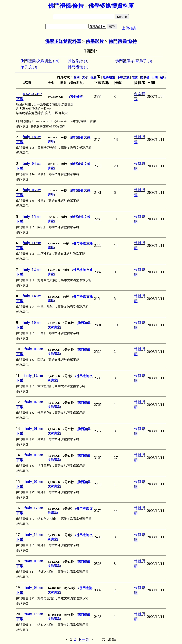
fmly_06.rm (34, 349)
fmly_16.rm (34, 535)
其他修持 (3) (78, 61)
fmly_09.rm (34, 561)
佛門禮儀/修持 (123, 41)
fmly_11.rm (32, 243)
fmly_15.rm (32, 216)
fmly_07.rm (34, 482)
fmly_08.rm (34, 455)
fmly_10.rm (32, 322)
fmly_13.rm (34, 614)
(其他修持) (76, 96)
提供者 (145, 77)
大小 (85, 77)
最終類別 (109, 77)
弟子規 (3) (29, 67)
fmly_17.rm (34, 508)
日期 (155, 77)
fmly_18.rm (32, 137)
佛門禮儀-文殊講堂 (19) (40, 61)
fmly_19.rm (34, 375)
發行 (163, 77)
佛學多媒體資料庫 (63, 41)
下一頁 (83, 639)
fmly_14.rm (32, 296)
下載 (20, 99)
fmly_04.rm (32, 163)
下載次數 (123, 77)
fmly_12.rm (32, 269)
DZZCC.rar (32, 94)
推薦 (135, 77)
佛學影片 (95, 41)
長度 (93, 77)
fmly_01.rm (34, 429)
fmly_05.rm (32, 190)
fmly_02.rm (34, 402)
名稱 (77, 77)
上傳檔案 (129, 28)
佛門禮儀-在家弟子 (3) (134, 61)
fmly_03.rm (34, 588)
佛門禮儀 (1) (78, 67)
